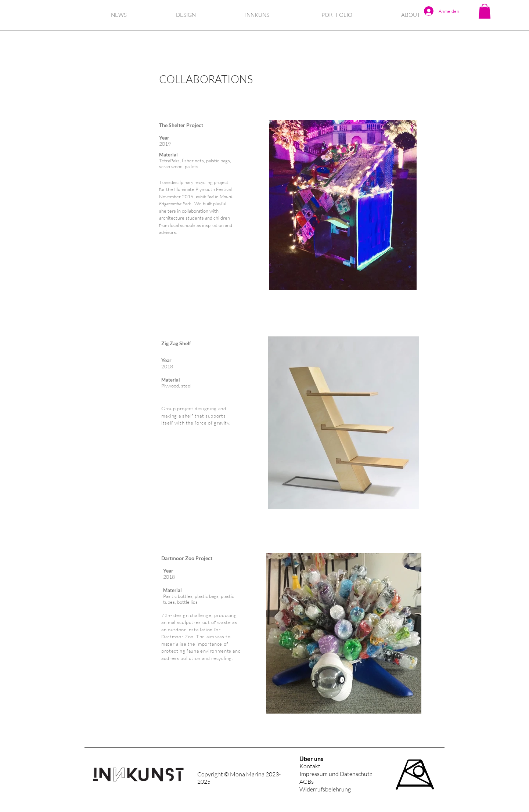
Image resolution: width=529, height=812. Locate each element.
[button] (485, 11)
